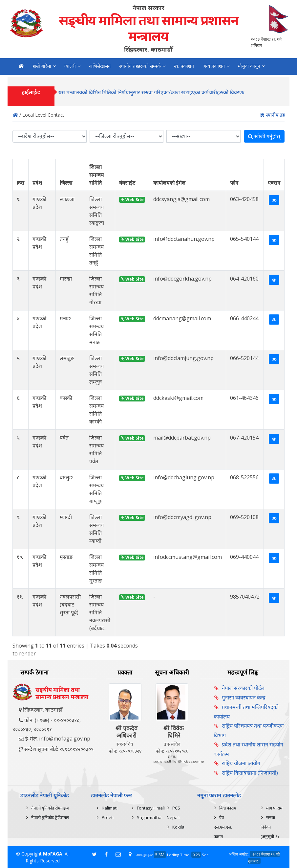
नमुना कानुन (29, 80)
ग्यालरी (70, 66)
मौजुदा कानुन (249, 66)
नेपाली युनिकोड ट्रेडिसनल (50, 817)
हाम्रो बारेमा (42, 66)
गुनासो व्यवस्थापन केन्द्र (244, 697)
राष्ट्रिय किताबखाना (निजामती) (250, 773)
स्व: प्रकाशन (184, 66)
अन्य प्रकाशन (214, 66)
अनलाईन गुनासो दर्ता (85, 80)
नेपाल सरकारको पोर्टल (243, 688)
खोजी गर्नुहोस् (264, 136)
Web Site (132, 200)
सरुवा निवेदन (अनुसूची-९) (270, 827)
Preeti (108, 817)
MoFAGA (53, 854)
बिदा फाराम (228, 808)
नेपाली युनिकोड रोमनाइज (50, 808)
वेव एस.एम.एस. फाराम (223, 827)
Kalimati (110, 808)
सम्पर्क (53, 80)
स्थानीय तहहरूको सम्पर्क (140, 66)
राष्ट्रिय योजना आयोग (241, 763)
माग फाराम (274, 808)
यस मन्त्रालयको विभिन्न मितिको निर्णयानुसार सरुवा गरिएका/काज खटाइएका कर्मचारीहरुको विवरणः (151, 96)
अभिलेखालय (100, 66)
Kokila (178, 827)
